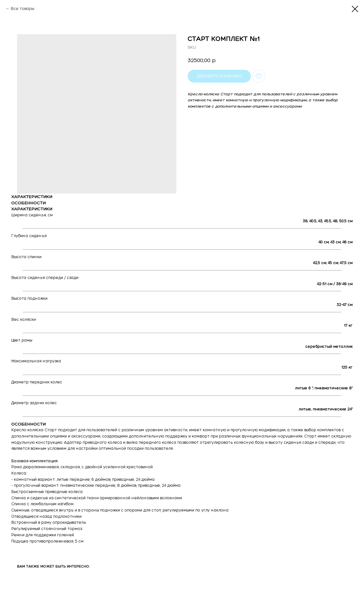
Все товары (22, 9)
